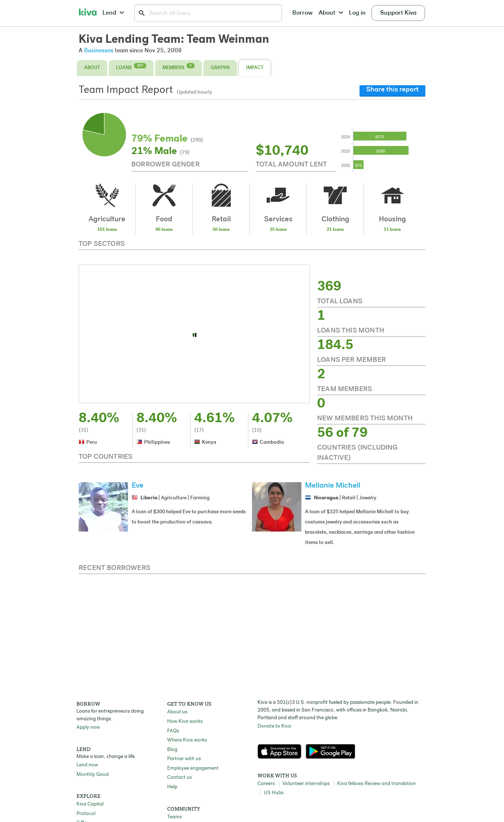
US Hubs (274, 793)
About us (177, 712)
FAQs (173, 731)
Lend (113, 13)
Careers (266, 784)
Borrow (302, 13)
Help (172, 787)
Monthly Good (93, 775)
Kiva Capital (90, 804)
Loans (131, 67)
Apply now (88, 727)
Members (178, 67)
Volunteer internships (306, 784)
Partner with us (184, 759)
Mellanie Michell (333, 486)
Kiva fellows (350, 784)
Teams (174, 817)
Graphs (220, 68)
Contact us (179, 778)
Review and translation (390, 784)
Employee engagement (193, 768)
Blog (172, 750)
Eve (138, 486)
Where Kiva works (187, 740)
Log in (357, 13)
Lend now (87, 765)
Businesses (99, 51)
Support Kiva (398, 13)
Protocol (86, 814)
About (331, 13)
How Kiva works (185, 722)
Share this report (392, 90)
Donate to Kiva (274, 726)
